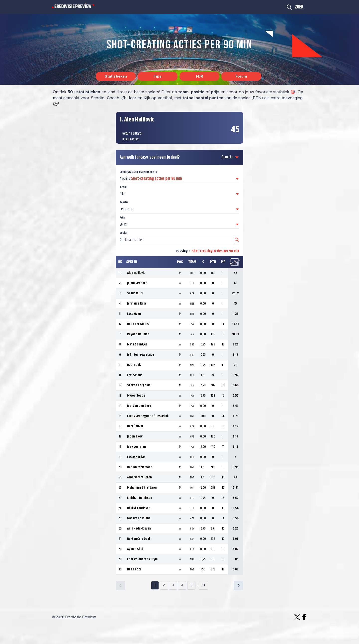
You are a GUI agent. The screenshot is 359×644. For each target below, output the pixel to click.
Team (123, 187)
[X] (297, 617)
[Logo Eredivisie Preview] (73, 6)
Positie (124, 202)
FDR (200, 76)
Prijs (122, 218)
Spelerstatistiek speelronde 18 (138, 172)
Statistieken (116, 76)
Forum (241, 76)
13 (204, 585)
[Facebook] (304, 617)
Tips (158, 76)
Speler (124, 233)
